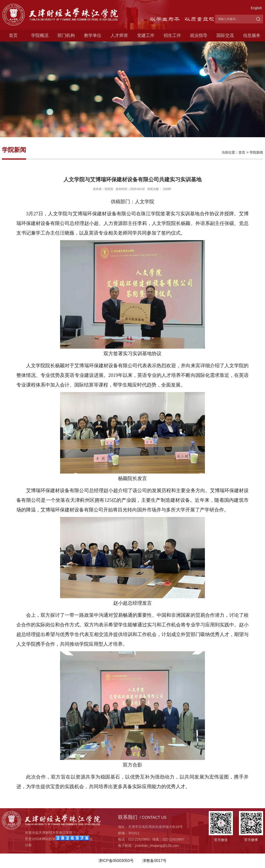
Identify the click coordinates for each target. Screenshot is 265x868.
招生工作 (172, 35)
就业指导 (199, 35)
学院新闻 (256, 152)
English (256, 8)
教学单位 (93, 35)
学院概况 (40, 35)
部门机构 (66, 35)
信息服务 (252, 35)
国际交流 (225, 35)
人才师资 (119, 35)
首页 (13, 35)
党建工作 (146, 35)
